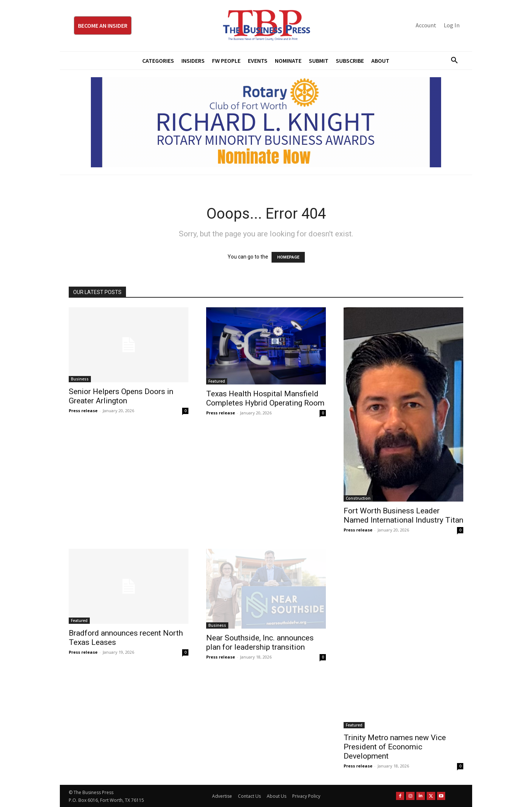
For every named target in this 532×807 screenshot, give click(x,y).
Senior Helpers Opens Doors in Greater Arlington (121, 396)
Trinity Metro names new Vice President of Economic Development (395, 747)
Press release (83, 411)
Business (80, 379)
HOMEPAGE (288, 257)
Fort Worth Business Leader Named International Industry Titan (403, 515)
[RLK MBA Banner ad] (266, 122)
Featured (217, 381)
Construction (358, 498)
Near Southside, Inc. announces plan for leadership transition (260, 642)
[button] (451, 61)
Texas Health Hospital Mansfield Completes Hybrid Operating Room (265, 398)
